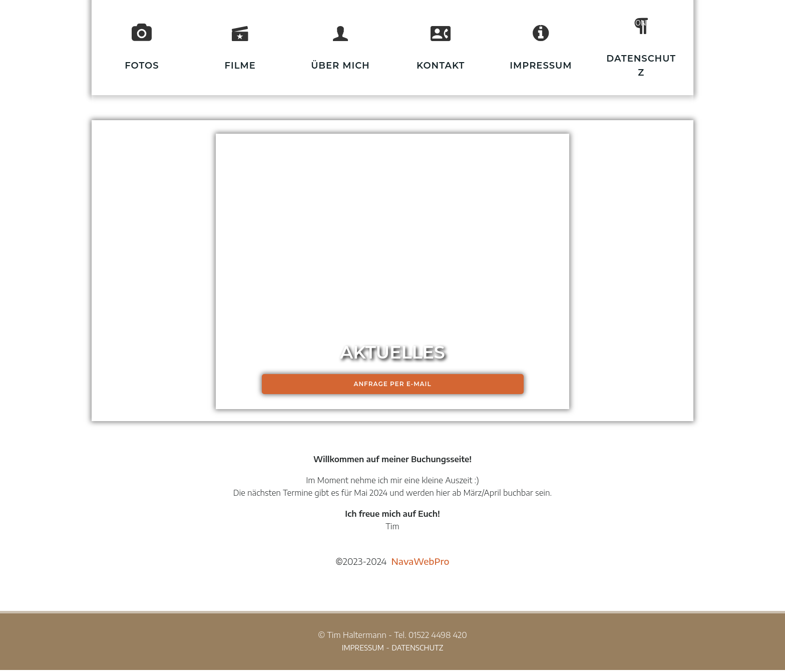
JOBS (593, 23)
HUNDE (541, 23)
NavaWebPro (421, 562)
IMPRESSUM (363, 650)
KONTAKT (647, 23)
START (488, 23)
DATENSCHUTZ (417, 650)
